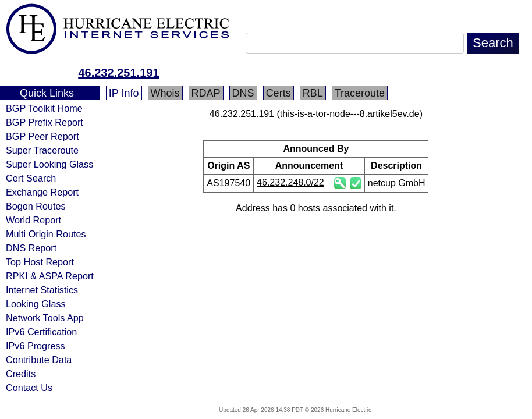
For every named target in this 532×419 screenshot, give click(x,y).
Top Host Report (40, 262)
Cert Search (31, 178)
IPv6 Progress (36, 346)
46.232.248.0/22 (290, 182)
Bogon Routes (36, 206)
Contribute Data (39, 360)
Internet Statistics (42, 290)
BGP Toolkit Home (44, 108)
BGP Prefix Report (45, 122)
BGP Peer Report (42, 136)
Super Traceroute (42, 150)
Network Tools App (45, 318)
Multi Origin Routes (46, 234)
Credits (21, 374)
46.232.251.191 (118, 73)
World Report (33, 220)
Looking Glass (36, 304)
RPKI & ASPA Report (50, 276)
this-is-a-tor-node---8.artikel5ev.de (350, 114)
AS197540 (228, 183)
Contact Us (29, 388)
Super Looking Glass (49, 164)
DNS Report (31, 248)
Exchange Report (42, 192)
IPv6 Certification (41, 332)
